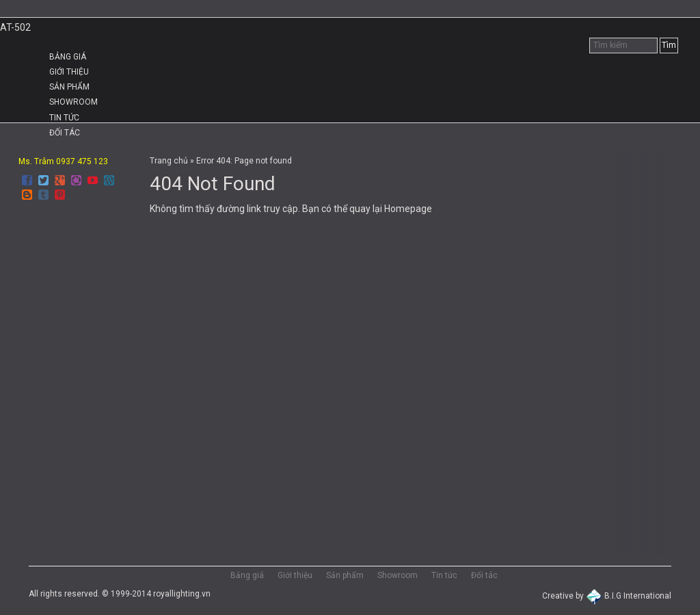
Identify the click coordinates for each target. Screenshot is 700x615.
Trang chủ (169, 161)
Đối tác (65, 133)
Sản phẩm (69, 87)
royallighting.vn (182, 594)
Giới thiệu (69, 72)
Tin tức (64, 118)
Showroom (73, 102)
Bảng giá (68, 57)
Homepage (408, 209)
